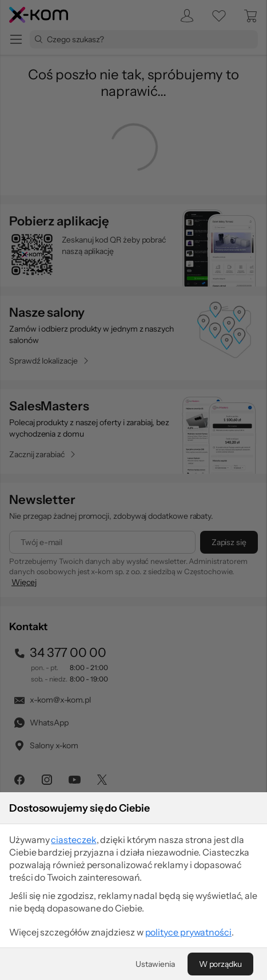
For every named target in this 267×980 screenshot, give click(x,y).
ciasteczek (73, 840)
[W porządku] (220, 964)
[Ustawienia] (155, 964)
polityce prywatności (188, 932)
